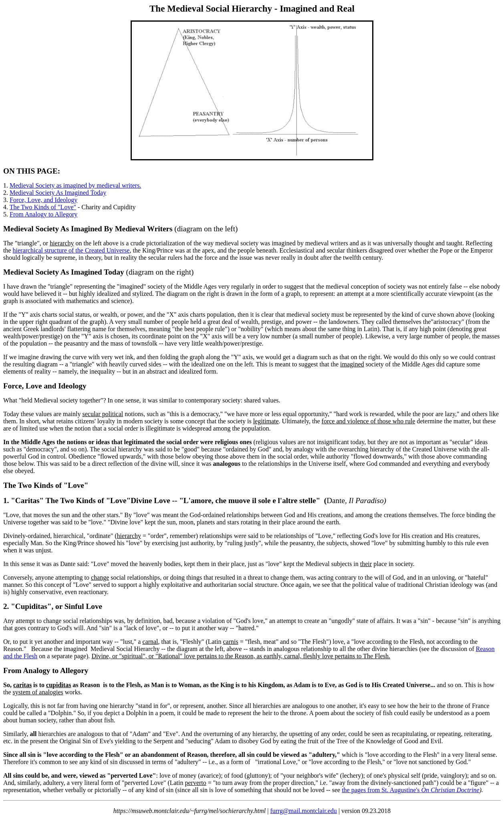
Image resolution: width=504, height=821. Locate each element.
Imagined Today (98, 272)
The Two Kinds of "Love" (43, 207)
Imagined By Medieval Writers (122, 229)
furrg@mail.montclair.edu (303, 811)
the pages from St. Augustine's (410, 790)
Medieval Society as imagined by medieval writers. (75, 185)
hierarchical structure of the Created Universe (71, 250)
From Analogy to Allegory (43, 214)
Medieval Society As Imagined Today (58, 193)
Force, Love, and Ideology (43, 200)
